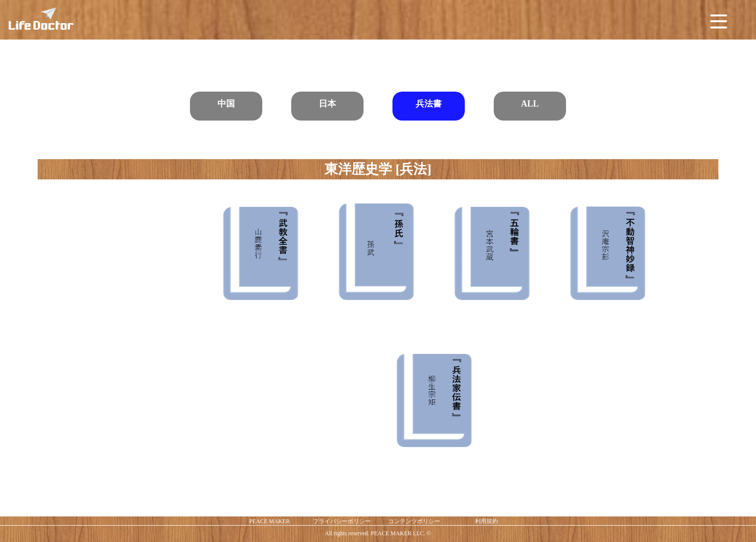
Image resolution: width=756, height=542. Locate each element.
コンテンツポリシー (414, 521)
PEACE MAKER (270, 521)
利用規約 (486, 521)
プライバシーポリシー (342, 521)
